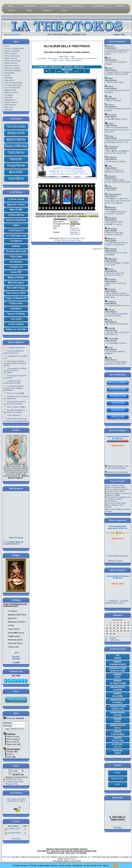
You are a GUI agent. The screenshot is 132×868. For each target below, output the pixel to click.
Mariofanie (111, 218)
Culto (109, 96)
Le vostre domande (12, 88)
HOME (10, 6)
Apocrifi (110, 46)
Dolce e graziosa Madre (117, 487)
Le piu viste (41, 58)
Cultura (109, 105)
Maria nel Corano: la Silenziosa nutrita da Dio (115, 171)
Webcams (9, 110)
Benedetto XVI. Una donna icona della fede (16, 397)
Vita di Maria (111, 190)
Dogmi (109, 124)
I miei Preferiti (91, 58)
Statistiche (9, 97)
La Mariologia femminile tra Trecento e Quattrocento (116, 244)
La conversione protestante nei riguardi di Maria (116, 315)
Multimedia (111, 259)
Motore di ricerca (11, 92)
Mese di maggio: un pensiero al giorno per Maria (118, 494)
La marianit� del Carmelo (117, 343)
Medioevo (110, 239)
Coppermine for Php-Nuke (70, 238)
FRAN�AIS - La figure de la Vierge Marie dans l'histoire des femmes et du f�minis (117, 201)
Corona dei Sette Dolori (116, 503)
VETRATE (68, 67)
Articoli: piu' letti (11, 58)
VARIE (29, 11)
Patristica (110, 289)
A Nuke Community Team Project (68, 240)
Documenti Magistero (13, 70)
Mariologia (111, 229)
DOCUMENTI (99, 6)
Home (7, 46)
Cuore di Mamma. (14, 415)
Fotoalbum (9, 78)
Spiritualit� (111, 339)
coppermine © (98, 249)
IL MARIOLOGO (13, 829)
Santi (108, 320)
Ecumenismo (112, 147)
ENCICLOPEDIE (54, 6)
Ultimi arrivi (52, 58)
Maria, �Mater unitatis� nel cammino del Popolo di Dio (117, 152)
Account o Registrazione (14, 48)
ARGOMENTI (30, 6)
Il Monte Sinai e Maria (115, 82)
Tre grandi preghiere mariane (118, 305)
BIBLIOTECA (77, 6)
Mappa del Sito (12, 784)
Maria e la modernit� (15, 393)
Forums (8, 75)
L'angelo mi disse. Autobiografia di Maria (12, 382)
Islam (109, 166)
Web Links (9, 107)
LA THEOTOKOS (14, 833)
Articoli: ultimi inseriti (13, 61)
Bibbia (109, 78)
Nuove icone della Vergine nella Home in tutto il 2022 (116, 363)
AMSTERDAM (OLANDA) (118, 561)
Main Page (64, 56)
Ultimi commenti (77, 58)
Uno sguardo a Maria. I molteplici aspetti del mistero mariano (15, 363)
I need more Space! (73, 60)
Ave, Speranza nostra (116, 485)
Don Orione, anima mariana (117, 324)
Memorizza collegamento (75, 229)
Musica (109, 269)
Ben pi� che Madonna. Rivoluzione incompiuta (14, 411)
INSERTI (120, 6)
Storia (109, 348)
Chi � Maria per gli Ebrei (116, 161)
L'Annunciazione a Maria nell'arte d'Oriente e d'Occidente (15, 370)
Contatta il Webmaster (15, 782)
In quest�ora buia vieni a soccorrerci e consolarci (116, 213)
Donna (109, 136)
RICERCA (47, 11)
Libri (108, 186)
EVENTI (113, 638)
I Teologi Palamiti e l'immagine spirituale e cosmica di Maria (118, 73)
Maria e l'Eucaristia (114, 100)
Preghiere (110, 302)
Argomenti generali (12, 51)
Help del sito (10, 80)
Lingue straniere (113, 194)
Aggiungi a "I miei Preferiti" (75, 233)
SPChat (16, 839)
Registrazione (15, 34)
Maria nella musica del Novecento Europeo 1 (114, 274)
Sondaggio (9, 95)
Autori (109, 68)
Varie (108, 358)
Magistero (110, 207)
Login (6, 34)
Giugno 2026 (118, 620)
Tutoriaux (118, 827)
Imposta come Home (14, 779)
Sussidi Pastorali (11, 102)
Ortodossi (110, 279)
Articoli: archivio (11, 53)
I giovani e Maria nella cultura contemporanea (117, 333)
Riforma (110, 310)
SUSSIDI (11, 11)
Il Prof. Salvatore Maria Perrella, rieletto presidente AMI (117, 181)
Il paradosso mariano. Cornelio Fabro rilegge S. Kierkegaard (14, 388)
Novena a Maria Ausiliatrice (118, 489)
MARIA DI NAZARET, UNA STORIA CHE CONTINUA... (117, 473)
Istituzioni (110, 176)
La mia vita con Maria (116, 491)
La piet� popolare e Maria (117, 119)
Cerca (55, 60)
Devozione (111, 115)
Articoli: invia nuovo (12, 56)
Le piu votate (64, 58)
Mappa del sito (10, 90)
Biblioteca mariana (12, 66)
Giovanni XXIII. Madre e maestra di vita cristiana (15, 403)
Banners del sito (11, 63)
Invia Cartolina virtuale (13, 83)
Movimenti (111, 249)
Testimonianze (10, 105)
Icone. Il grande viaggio (16, 407)
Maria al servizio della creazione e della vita (114, 234)
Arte (108, 58)
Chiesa (109, 86)
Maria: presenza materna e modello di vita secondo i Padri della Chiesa (117, 295)
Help (61, 60)
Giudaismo (111, 157)
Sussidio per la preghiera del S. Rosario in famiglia (117, 498)
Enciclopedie (10, 73)
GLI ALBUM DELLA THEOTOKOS (48, 67)
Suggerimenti (10, 100)
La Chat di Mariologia (13, 85)
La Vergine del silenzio (16, 348)
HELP (65, 11)
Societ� (110, 328)
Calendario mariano (12, 68)
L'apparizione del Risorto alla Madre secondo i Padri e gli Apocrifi (117, 52)
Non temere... (113, 501)
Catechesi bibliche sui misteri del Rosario (14, 352)
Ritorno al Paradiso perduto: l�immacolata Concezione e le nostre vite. (117, 130)
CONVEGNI (114, 640)
